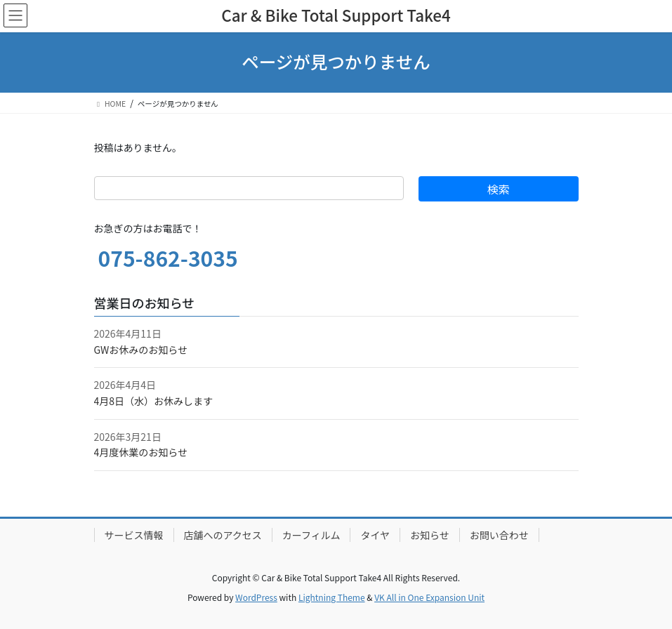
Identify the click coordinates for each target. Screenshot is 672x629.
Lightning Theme (332, 597)
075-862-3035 (168, 258)
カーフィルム (311, 535)
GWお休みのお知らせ (141, 350)
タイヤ (375, 535)
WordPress (256, 597)
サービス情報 (134, 535)
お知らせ (430, 535)
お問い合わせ (499, 535)
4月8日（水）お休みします (154, 401)
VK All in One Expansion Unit (429, 597)
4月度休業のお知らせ (141, 452)
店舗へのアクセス (223, 535)
